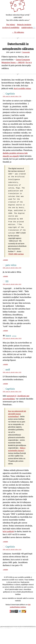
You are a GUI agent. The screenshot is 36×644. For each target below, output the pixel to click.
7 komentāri (26, 52)
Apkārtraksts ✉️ (28, 27)
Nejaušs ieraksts (24, 25)
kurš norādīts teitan (22, 88)
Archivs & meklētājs (11, 27)
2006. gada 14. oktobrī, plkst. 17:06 (12, 96)
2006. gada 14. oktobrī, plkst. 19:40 (12, 264)
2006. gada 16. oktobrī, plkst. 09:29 (12, 334)
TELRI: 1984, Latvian (16, 250)
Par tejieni (11, 25)
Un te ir (29, 62)
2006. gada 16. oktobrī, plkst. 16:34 (12, 545)
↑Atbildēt (5, 256)
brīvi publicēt (8, 527)
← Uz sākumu (18, 32)
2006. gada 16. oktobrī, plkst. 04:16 (12, 280)
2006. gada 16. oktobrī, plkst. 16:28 (12, 387)
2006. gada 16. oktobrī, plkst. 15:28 (12, 368)
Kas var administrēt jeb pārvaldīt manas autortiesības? (17, 410)
